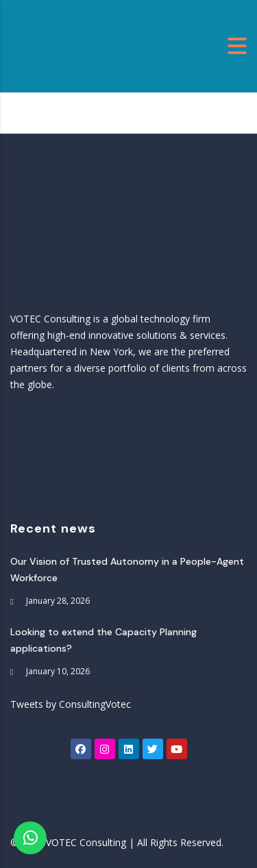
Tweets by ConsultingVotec (71, 704)
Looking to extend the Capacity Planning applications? (103, 640)
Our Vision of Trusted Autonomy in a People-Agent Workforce (127, 570)
